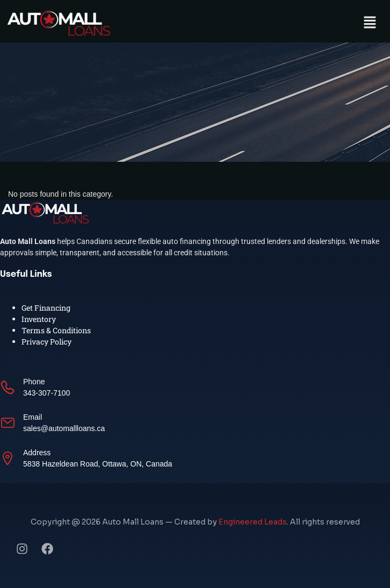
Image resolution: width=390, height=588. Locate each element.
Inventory (39, 319)
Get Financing (46, 308)
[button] (370, 23)
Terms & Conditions (56, 330)
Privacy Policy (47, 342)
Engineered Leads (253, 522)
